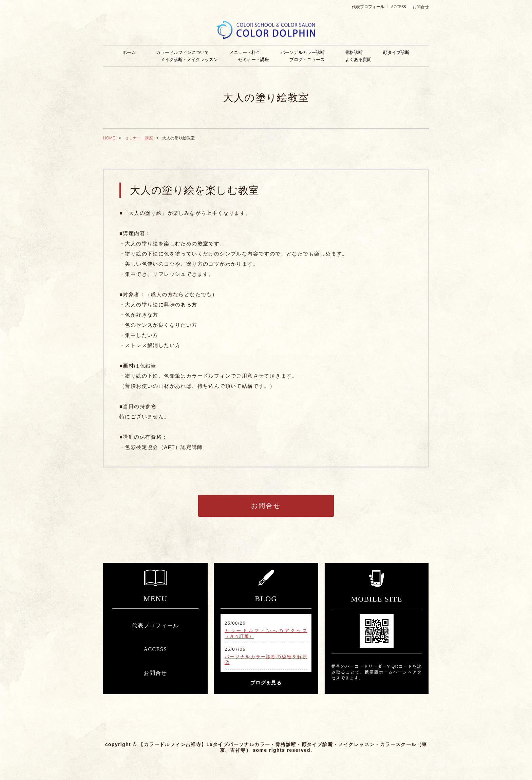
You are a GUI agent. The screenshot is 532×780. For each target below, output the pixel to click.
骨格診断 (354, 52)
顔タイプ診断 (396, 52)
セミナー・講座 (254, 60)
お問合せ (421, 7)
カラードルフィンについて (183, 52)
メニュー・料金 (245, 52)
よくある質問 (358, 60)
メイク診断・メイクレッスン (189, 60)
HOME (109, 138)
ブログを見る (266, 683)
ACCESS (398, 7)
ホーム (129, 52)
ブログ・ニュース (307, 60)
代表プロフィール (368, 7)
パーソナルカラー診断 (303, 52)
